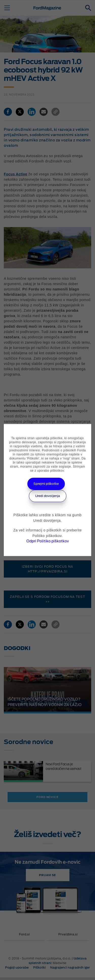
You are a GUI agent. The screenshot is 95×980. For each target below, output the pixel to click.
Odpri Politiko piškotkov (48, 541)
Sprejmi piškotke (46, 484)
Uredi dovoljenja (48, 496)
